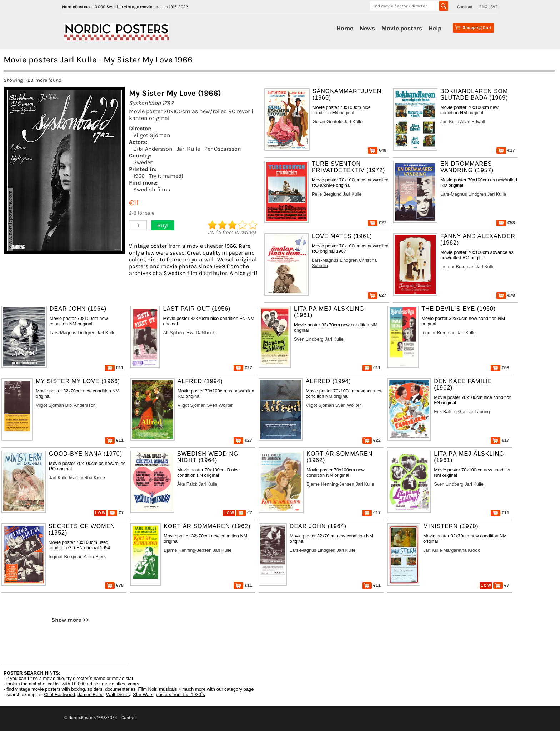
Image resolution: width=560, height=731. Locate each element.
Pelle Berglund (327, 194)
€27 (377, 223)
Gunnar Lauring (474, 412)
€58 (506, 223)
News (367, 28)
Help (435, 28)
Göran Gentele (327, 122)
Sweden (143, 162)
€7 (116, 513)
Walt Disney (118, 694)
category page (239, 689)
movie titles (113, 684)
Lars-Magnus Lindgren (463, 194)
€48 (377, 150)
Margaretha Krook (87, 478)
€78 (506, 295)
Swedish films (152, 189)
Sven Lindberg (309, 339)
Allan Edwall (473, 122)
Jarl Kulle (188, 149)
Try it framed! (166, 176)
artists (93, 684)
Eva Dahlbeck (201, 333)
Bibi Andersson (153, 149)
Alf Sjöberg (174, 333)
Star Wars (143, 694)
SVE (494, 7)
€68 (500, 368)
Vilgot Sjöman (152, 135)
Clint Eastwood (59, 694)
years (134, 684)
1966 (139, 176)
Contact (465, 7)
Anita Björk (95, 557)
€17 (506, 150)
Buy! (163, 225)
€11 (114, 368)
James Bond (90, 694)
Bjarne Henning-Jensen (330, 484)
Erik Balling (445, 412)
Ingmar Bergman (457, 267)
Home (345, 28)
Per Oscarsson (223, 149)
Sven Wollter (220, 405)
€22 (371, 440)
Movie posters (402, 28)
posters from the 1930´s (181, 694)
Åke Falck (187, 484)
